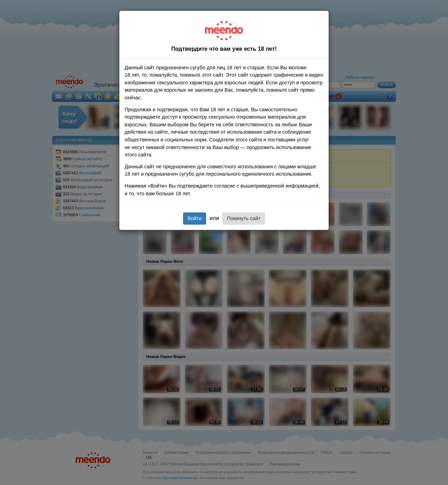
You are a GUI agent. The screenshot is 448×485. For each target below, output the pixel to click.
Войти (195, 218)
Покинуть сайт (244, 218)
